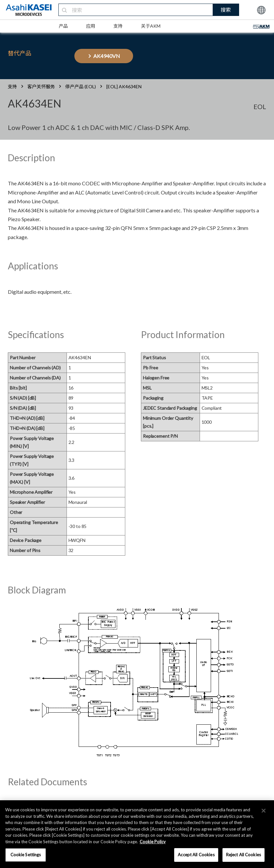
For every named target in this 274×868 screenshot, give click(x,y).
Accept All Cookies (196, 855)
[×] (264, 811)
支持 (118, 26)
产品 (63, 26)
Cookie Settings (26, 855)
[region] (137, 834)
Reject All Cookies (244, 855)
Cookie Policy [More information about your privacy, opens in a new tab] (153, 842)
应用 (91, 26)
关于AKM (151, 26)
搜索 (226, 10)
